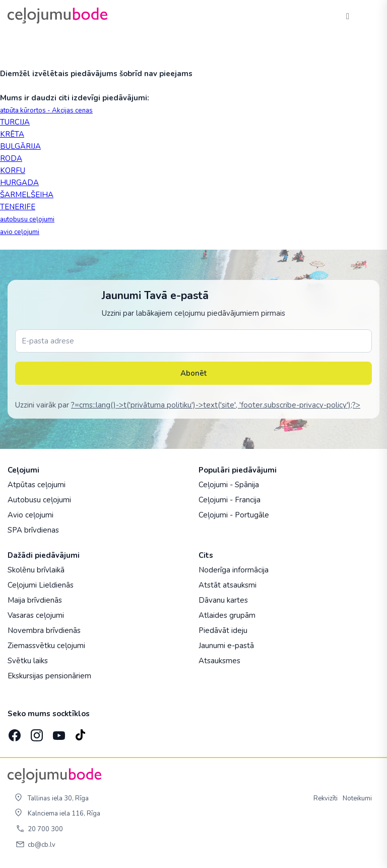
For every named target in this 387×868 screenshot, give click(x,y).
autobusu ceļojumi (27, 219)
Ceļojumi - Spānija (229, 485)
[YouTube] (58, 733)
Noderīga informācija (234, 570)
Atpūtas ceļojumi (37, 485)
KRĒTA (12, 134)
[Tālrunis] (348, 16)
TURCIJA (15, 122)
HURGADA (19, 183)
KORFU (13, 170)
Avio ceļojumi (30, 515)
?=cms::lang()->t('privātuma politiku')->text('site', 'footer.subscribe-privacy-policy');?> (216, 405)
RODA (11, 158)
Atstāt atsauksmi (228, 585)
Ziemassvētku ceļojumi (46, 646)
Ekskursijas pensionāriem (49, 676)
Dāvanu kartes (223, 600)
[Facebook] (14, 732)
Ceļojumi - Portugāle (234, 515)
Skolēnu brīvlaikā (36, 570)
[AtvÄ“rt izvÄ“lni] (368, 16)
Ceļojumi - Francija (230, 500)
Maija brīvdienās (35, 600)
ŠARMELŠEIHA (27, 195)
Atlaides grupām (227, 615)
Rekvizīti (326, 798)
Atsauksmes (219, 661)
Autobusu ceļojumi (39, 500)
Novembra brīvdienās (44, 630)
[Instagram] (36, 732)
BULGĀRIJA (20, 146)
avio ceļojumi (20, 232)
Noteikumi (357, 798)
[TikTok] (80, 732)
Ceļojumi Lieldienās (41, 585)
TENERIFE (18, 207)
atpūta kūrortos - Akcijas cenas (46, 110)
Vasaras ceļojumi (36, 615)
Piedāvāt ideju (223, 630)
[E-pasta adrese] (193, 341)
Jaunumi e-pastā (226, 646)
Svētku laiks (28, 661)
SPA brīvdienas (33, 530)
